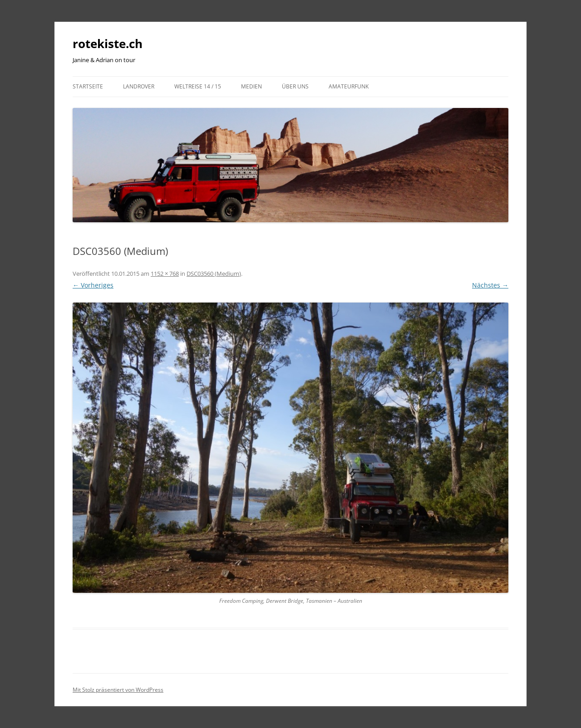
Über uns (295, 86)
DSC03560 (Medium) (214, 274)
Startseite (88, 86)
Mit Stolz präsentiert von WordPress (118, 690)
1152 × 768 (165, 274)
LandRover (139, 86)
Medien (251, 86)
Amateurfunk (349, 86)
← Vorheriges (93, 285)
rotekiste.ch (108, 44)
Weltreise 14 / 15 (198, 86)
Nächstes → (490, 285)
